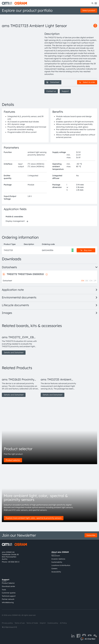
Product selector (13, 460)
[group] (20, 343)
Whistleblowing (8, 602)
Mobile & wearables (14, 216)
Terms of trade (32, 623)
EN (83, 281)
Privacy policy (7, 623)
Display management (15, 221)
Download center (8, 586)
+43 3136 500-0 (13, 562)
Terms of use (20, 623)
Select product (89, 10)
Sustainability (57, 562)
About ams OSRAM (60, 552)
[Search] (92, 3)
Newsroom (56, 556)
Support (65, 91)
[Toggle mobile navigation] (96, 3)
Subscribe (91, 535)
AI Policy (63, 623)
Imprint (43, 623)
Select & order (87, 82)
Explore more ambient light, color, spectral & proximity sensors (34, 518)
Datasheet (53, 82)
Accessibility (56, 572)
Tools (4, 590)
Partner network (8, 599)
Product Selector (8, 583)
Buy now (86, 250)
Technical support (9, 596)
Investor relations (58, 559)
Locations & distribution (61, 565)
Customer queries (9, 593)
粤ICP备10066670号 (9, 627)
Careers (54, 568)
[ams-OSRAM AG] (14, 3)
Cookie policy (53, 623)
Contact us (51, 91)
